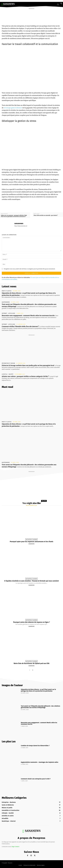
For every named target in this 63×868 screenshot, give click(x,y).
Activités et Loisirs (31, 539)
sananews (19, 223)
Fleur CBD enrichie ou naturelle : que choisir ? (46, 215)
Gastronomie (6, 302)
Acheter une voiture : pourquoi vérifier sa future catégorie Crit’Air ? (25, 376)
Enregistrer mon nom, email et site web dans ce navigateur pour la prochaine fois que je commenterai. (29, 269)
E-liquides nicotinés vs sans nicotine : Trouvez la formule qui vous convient (31, 581)
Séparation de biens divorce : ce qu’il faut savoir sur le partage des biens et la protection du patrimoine (38, 690)
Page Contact (15, 847)
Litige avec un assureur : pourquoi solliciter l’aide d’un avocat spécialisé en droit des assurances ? (14, 216)
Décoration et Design (8, 363)
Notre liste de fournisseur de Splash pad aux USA (31, 663)
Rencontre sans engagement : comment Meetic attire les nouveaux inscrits (28, 315)
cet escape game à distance (13, 108)
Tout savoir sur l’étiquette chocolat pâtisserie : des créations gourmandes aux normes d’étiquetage (40, 707)
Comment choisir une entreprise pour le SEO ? (36, 779)
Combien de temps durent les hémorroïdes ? (35, 746)
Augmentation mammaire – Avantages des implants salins (40, 762)
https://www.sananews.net (21, 226)
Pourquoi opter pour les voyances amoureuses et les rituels (31, 542)
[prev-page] (30, 670)
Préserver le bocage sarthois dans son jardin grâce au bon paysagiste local (28, 365)
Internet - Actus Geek (8, 313)
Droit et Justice (7, 291)
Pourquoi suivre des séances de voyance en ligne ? (32, 622)
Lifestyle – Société (8, 374)
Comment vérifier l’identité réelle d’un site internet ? (20, 326)
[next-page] (33, 670)
